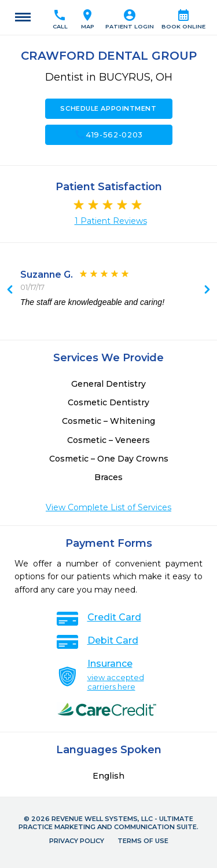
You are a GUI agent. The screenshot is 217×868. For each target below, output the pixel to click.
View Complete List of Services (108, 507)
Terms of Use (143, 841)
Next (10, 290)
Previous (207, 290)
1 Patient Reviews (111, 221)
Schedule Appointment (108, 108)
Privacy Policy (77, 841)
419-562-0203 (108, 135)
